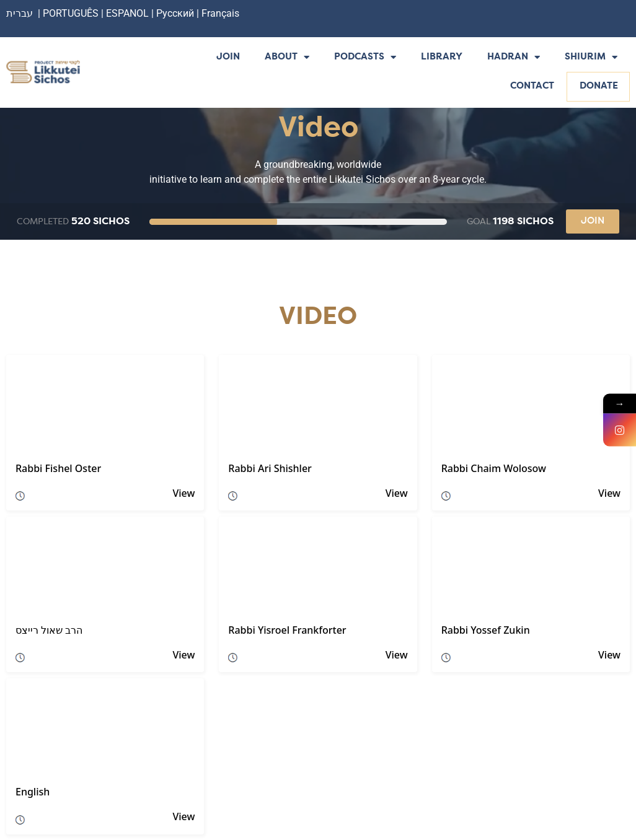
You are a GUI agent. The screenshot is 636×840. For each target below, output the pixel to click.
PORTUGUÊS (71, 13)
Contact (532, 86)
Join (228, 57)
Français (220, 13)
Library (442, 57)
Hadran (514, 58)
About (287, 58)
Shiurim (591, 58)
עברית (20, 13)
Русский (176, 13)
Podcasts (365, 58)
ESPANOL (127, 13)
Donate (599, 86)
